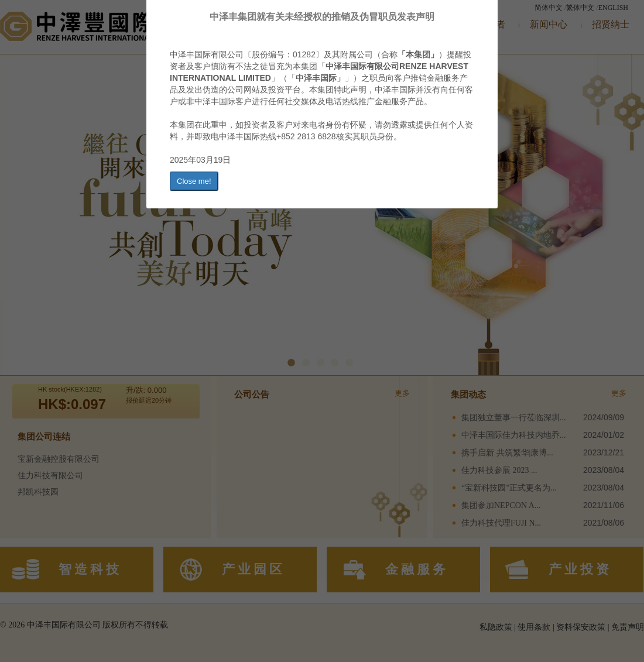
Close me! (194, 181)
